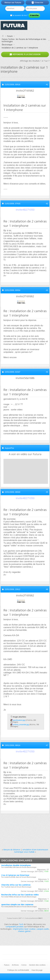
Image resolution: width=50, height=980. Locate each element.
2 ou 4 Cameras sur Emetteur (15, 875)
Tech (21, 924)
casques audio (43, 929)
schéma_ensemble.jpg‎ (21, 725)
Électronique (7, 45)
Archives (15, 965)
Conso (24, 965)
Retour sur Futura (13, 3)
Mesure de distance (12, 850)
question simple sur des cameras (17, 904)
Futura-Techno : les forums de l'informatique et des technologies (24, 40)
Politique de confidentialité (18, 970)
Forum (10, 36)
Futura (7, 965)
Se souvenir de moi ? (19, 15)
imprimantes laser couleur (24, 929)
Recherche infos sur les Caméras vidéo (20, 895)
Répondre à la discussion (25, 54)
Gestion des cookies (37, 965)
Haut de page (37, 970)
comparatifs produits (15, 927)
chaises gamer (24, 931)
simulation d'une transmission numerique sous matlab (31, 851)
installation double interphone (16, 865)
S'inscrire (37, 3)
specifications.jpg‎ (19, 720)
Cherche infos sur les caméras (16, 885)
